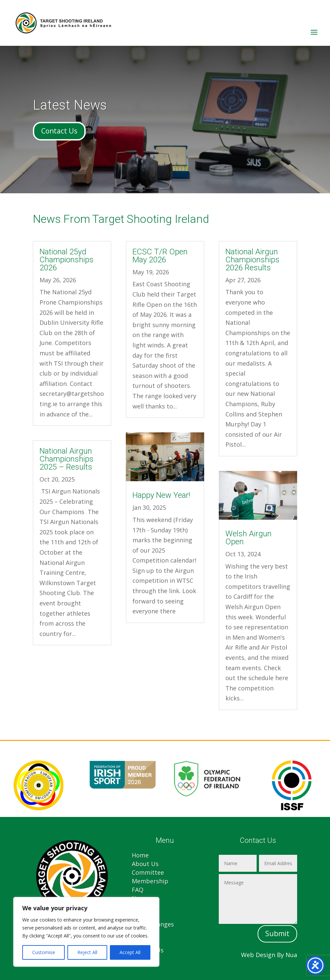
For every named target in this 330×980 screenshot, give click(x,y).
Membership (150, 881)
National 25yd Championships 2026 (67, 260)
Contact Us (59, 131)
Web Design (258, 955)
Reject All (87, 952)
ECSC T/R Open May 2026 (160, 256)
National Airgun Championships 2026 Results (252, 260)
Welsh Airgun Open (248, 538)
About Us (145, 864)
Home (140, 855)
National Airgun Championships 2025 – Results (67, 459)
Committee (148, 872)
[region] (86, 932)
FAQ (138, 890)
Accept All (130, 952)
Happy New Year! (161, 495)
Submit (277, 934)
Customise (44, 952)
